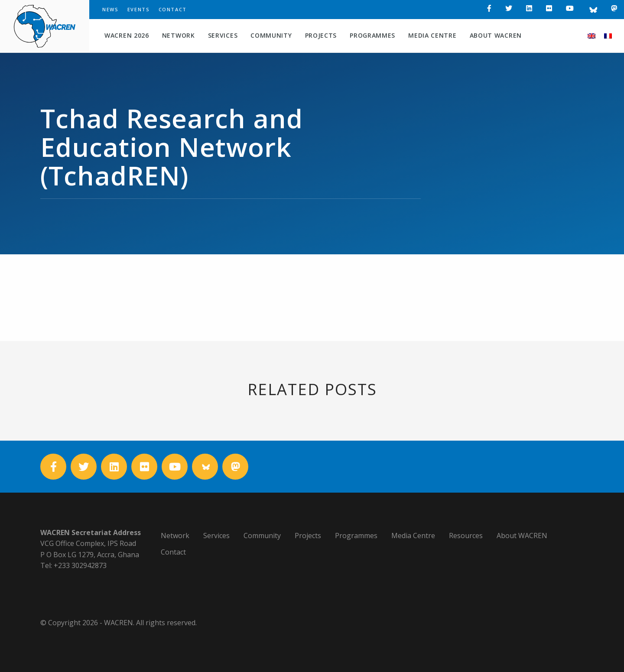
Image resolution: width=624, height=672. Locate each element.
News (110, 9)
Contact (173, 9)
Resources (466, 536)
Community (271, 35)
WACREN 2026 (127, 35)
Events (139, 9)
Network (179, 35)
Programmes (372, 35)
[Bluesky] (592, 10)
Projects (321, 35)
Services (223, 35)
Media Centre (432, 35)
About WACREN (496, 35)
